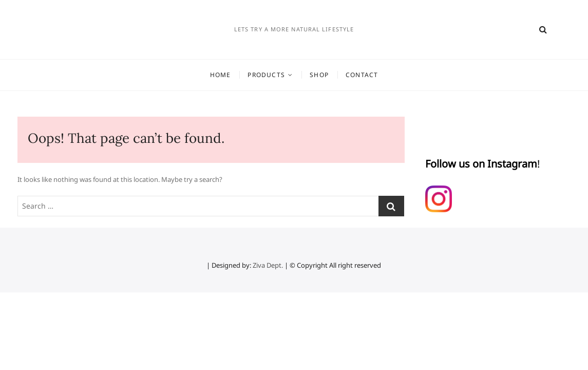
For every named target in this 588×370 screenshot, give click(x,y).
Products (266, 75)
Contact (362, 75)
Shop (319, 75)
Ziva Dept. (268, 265)
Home (221, 75)
